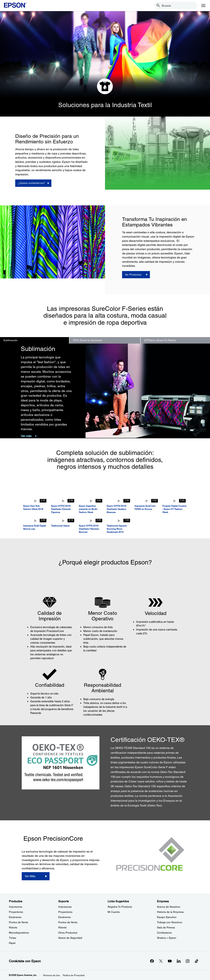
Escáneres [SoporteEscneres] (64, 917)
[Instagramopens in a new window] (188, 961)
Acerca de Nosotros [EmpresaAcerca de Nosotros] (169, 907)
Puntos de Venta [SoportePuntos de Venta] (68, 922)
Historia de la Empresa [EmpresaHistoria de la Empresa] (170, 912)
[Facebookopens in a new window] (152, 961)
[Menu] (203, 6)
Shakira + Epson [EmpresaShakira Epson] (167, 938)
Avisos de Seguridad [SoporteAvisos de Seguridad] (70, 938)
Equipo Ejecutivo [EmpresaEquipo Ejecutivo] (167, 917)
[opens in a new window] (196, 961)
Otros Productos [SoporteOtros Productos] (68, 933)
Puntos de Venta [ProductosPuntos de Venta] (18, 922)
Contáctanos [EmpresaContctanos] (164, 933)
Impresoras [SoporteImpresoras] (65, 907)
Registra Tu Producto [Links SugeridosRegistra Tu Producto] (120, 907)
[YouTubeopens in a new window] (170, 961)
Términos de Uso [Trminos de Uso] (51, 975)
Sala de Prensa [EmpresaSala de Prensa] (166, 927)
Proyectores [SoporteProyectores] (65, 912)
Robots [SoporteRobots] (62, 927)
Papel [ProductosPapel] (12, 943)
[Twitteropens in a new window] (161, 961)
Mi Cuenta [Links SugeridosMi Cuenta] (114, 912)
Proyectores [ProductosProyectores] (16, 912)
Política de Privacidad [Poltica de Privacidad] (74, 975)
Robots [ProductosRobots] (13, 927)
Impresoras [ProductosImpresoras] (16, 907)
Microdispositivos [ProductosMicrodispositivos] (19, 933)
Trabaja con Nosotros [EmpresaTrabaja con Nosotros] (169, 922)
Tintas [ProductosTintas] (13, 938)
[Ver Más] (36, 876)
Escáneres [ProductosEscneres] (15, 917)
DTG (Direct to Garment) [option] (88, 340)
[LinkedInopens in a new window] (179, 961)
